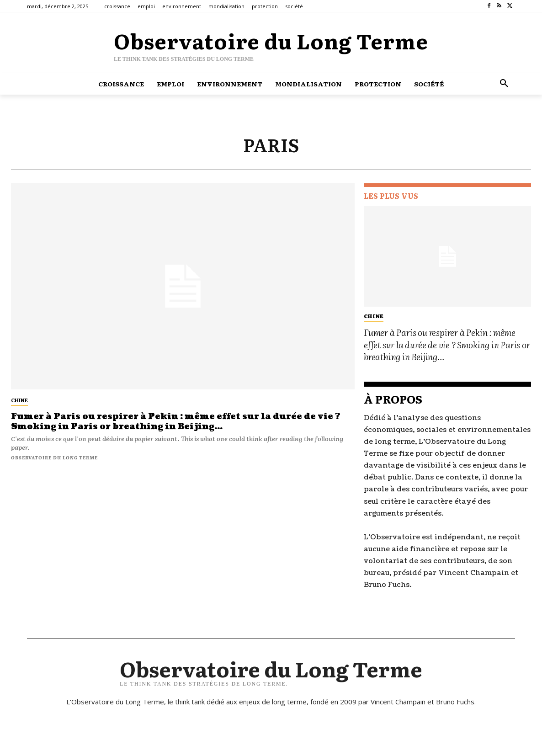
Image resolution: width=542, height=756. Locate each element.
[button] (504, 84)
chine (19, 400)
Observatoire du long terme (54, 457)
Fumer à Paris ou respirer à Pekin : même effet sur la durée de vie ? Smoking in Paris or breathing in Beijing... (176, 422)
